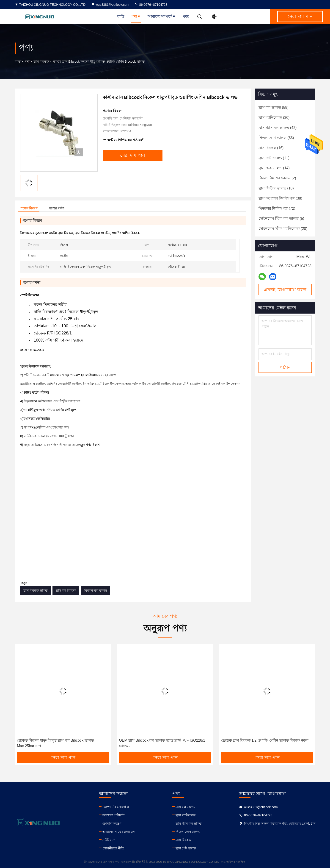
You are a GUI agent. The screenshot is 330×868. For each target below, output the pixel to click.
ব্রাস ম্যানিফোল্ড (186, 815)
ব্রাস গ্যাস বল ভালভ (188, 823)
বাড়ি (121, 16)
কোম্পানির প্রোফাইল (116, 807)
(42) (278, 128)
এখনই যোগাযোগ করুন (285, 290)
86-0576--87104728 (151, 5)
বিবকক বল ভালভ (96, 590)
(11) (274, 158)
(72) (277, 208)
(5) (281, 218)
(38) (280, 198)
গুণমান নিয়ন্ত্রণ (112, 823)
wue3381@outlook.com (110, 5)
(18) (276, 188)
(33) (276, 138)
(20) (283, 229)
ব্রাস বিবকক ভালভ (35, 590)
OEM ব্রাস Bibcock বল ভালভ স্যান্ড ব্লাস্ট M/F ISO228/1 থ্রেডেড (162, 743)
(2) (277, 178)
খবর (186, 16)
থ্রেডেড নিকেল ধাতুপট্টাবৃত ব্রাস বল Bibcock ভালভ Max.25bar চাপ (55, 743)
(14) (274, 168)
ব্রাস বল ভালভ (185, 807)
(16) (271, 148)
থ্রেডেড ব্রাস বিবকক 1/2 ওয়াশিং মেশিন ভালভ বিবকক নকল (265, 740)
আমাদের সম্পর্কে (162, 16)
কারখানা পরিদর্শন (113, 815)
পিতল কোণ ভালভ (188, 832)
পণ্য (136, 16)
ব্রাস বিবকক (41, 61)
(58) (274, 107)
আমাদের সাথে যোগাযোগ (119, 832)
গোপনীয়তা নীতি (113, 848)
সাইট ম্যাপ (109, 840)
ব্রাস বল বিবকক (66, 590)
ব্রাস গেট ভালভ (186, 848)
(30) (274, 118)
